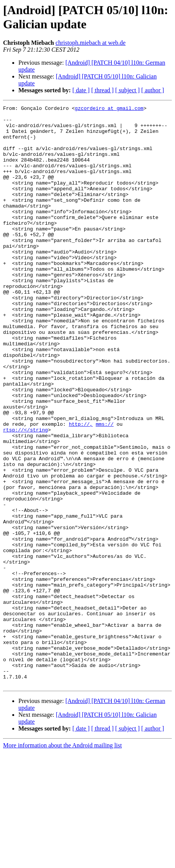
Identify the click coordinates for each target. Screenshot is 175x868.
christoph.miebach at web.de (91, 43)
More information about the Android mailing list (62, 861)
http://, (81, 488)
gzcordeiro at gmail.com (109, 109)
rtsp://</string (25, 495)
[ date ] (81, 90)
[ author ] (153, 90)
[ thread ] (102, 90)
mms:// (105, 488)
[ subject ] (128, 90)
